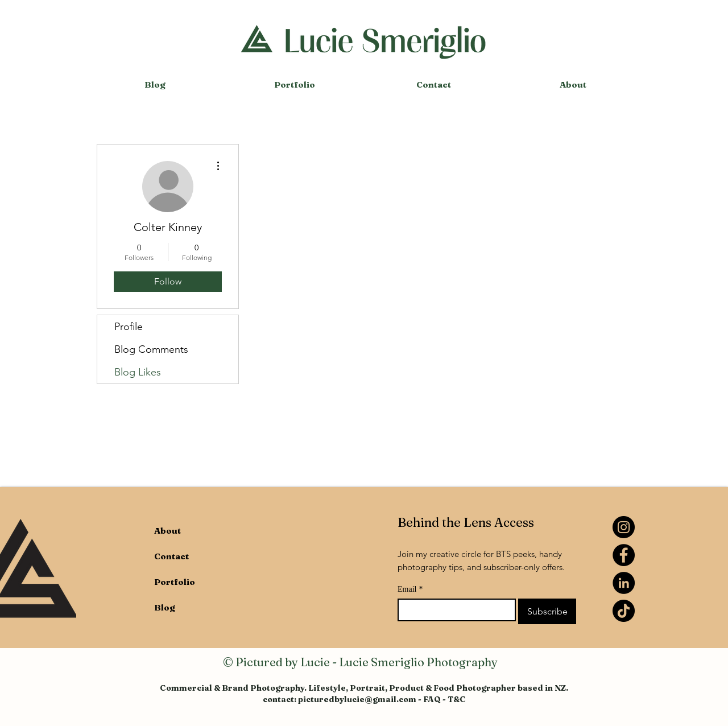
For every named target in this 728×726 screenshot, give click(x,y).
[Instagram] (624, 527)
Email (410, 589)
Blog (165, 607)
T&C (457, 699)
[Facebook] (624, 555)
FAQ (432, 699)
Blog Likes (138, 372)
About (167, 531)
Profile (129, 327)
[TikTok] (624, 611)
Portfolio (175, 582)
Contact (171, 556)
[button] (294, 85)
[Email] (453, 610)
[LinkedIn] (624, 583)
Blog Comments (151, 349)
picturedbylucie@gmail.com (357, 699)
